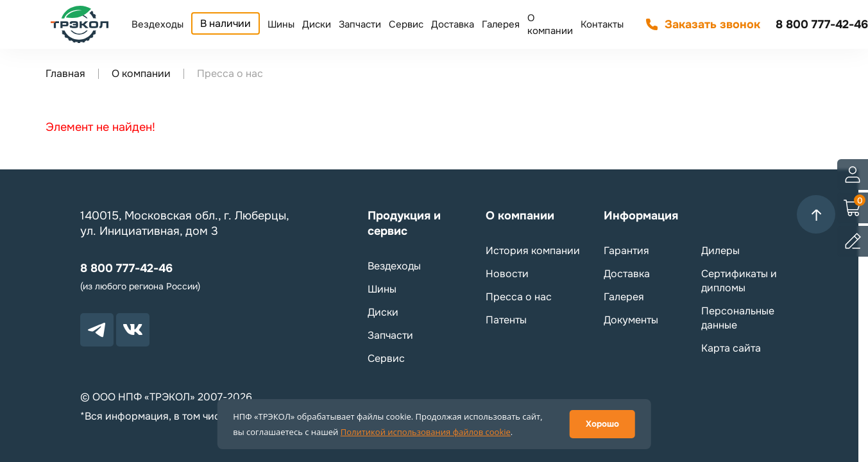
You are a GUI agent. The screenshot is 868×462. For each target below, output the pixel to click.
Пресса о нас (519, 297)
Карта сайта (731, 348)
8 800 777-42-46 (822, 24)
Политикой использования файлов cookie (426, 432)
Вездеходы (157, 24)
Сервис (406, 24)
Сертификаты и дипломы (739, 281)
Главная (65, 73)
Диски (317, 24)
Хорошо (602, 424)
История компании (533, 251)
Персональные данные (738, 318)
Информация (641, 216)
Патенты (506, 320)
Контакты (602, 24)
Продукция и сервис (404, 223)
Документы (631, 320)
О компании (550, 24)
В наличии (226, 23)
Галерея (501, 24)
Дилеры (720, 251)
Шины (281, 24)
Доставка (453, 24)
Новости (507, 274)
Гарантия (626, 251)
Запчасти (360, 24)
